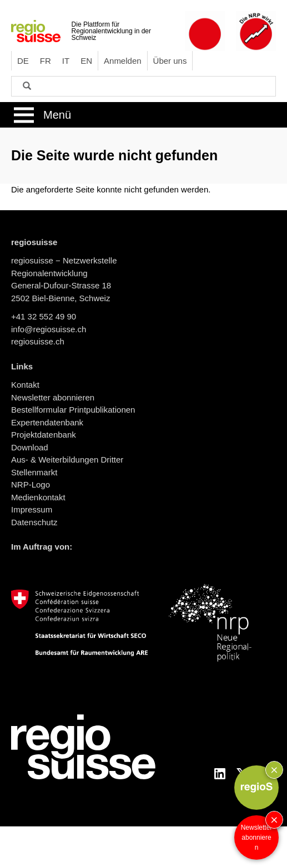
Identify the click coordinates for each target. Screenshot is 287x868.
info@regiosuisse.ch (49, 329)
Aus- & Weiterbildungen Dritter (67, 460)
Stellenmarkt (34, 472)
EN (86, 61)
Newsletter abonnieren (257, 837)
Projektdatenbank (44, 435)
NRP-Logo (31, 484)
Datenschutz (34, 522)
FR (46, 61)
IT (66, 61)
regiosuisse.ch (38, 341)
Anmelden (123, 61)
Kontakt (25, 385)
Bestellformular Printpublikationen (73, 410)
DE (23, 61)
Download (30, 447)
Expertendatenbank (47, 422)
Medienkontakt (38, 497)
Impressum (32, 509)
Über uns (170, 61)
